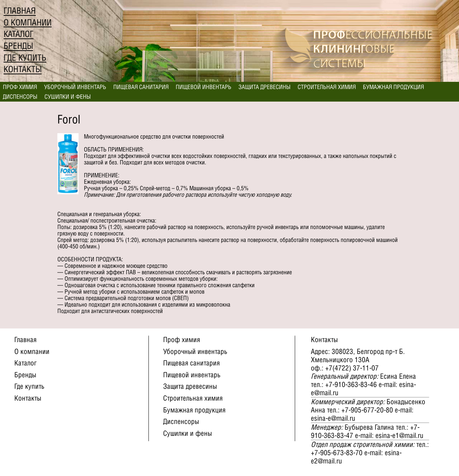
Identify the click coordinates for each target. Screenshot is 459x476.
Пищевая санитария (141, 87)
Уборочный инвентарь (75, 87)
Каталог (18, 34)
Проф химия (20, 87)
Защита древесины (264, 87)
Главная (20, 11)
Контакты (23, 69)
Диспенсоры (20, 97)
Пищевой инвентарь (204, 87)
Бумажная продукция (393, 87)
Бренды (18, 46)
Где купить (25, 58)
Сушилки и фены (68, 97)
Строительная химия (327, 87)
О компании (28, 22)
